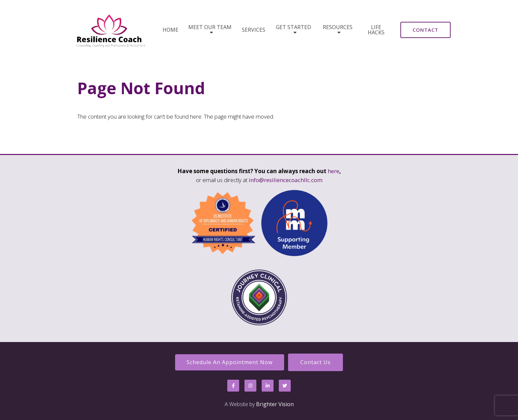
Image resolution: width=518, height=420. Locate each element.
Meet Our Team (210, 28)
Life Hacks (376, 30)
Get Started (294, 28)
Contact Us (315, 362)
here (333, 171)
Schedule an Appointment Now (230, 362)
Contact (425, 30)
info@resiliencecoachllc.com (286, 180)
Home (170, 30)
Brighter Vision (275, 404)
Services (254, 30)
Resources (338, 28)
